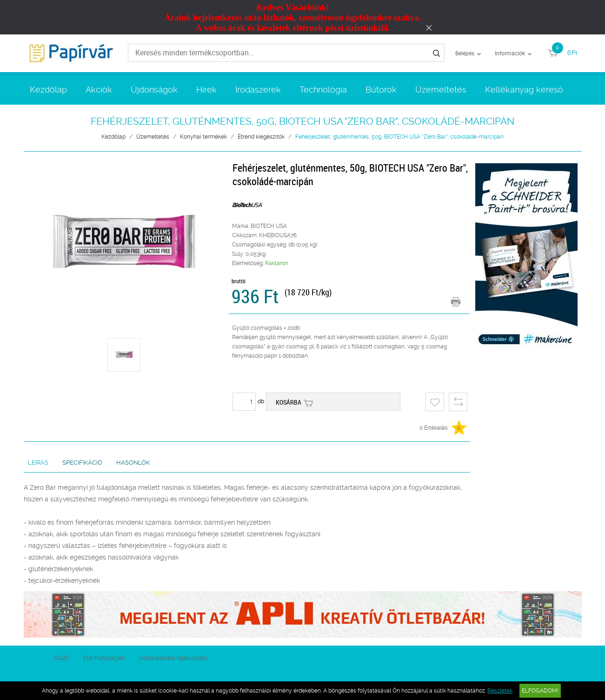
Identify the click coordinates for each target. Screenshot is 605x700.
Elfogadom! (540, 691)
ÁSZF (62, 658)
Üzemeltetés (441, 90)
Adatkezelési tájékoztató (173, 658)
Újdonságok (154, 90)
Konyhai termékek (203, 137)
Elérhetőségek (104, 658)
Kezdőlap (48, 90)
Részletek (500, 691)
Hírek (206, 90)
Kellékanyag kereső (524, 90)
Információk (510, 53)
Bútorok (381, 90)
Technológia (323, 90)
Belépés (465, 53)
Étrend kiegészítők (261, 137)
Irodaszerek (258, 90)
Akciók (99, 90)
